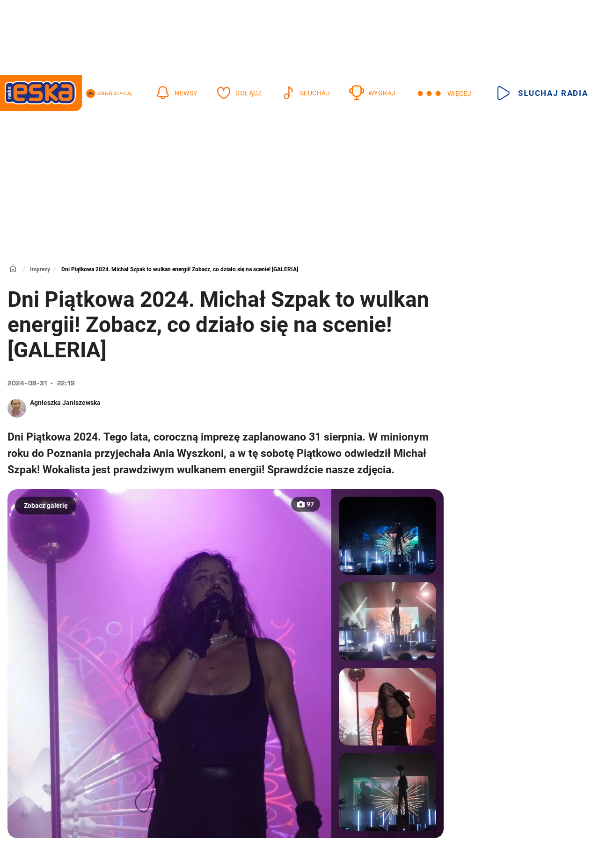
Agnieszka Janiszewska (65, 403)
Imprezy (40, 269)
